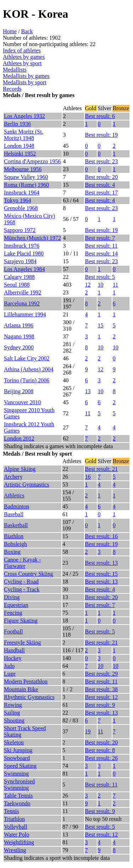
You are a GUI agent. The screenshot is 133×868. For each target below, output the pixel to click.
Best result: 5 (100, 277)
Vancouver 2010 (22, 402)
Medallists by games (26, 76)
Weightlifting (19, 842)
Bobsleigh (15, 544)
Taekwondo (17, 803)
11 (115, 285)
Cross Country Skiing (29, 574)
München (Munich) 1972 (32, 238)
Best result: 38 (101, 689)
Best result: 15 (101, 574)
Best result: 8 (100, 750)
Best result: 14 (101, 253)
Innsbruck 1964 (22, 193)
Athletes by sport (22, 63)
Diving (12, 597)
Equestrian (16, 605)
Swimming (16, 774)
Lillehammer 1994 (25, 314)
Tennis (11, 811)
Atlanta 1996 (19, 325)
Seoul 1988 (17, 285)
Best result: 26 (101, 758)
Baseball (14, 514)
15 (101, 325)
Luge (10, 674)
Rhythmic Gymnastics (29, 697)
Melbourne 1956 (23, 169)
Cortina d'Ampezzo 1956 (32, 161)
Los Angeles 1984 (24, 269)
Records (12, 89)
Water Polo (16, 835)
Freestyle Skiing (22, 642)
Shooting (14, 720)
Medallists (15, 70)
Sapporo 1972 (20, 230)
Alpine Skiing (20, 469)
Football (13, 632)
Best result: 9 (100, 705)
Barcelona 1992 (22, 303)
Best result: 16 (101, 536)
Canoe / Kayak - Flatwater (22, 563)
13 (88, 391)
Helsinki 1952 (20, 154)
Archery (13, 477)
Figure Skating (21, 621)
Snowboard (17, 758)
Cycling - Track (22, 589)
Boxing (12, 552)
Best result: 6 (100, 116)
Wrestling (15, 850)
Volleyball (15, 827)
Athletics (14, 495)
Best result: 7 (100, 238)
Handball (14, 650)
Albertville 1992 (23, 292)
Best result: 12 (101, 697)
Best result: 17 (101, 193)
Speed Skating (20, 766)
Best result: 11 (101, 246)
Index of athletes (22, 50)
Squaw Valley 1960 (26, 177)
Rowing (13, 705)
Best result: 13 (101, 563)
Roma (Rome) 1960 (26, 185)
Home (10, 31)
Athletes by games (24, 57)
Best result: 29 (101, 674)
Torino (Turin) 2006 (27, 380)
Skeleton (14, 742)
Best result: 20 (101, 177)
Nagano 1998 (19, 336)
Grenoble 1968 (21, 208)
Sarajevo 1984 (20, 261)
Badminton (16, 506)
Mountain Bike (21, 689)
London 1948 (19, 146)
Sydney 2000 (19, 347)
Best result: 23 (101, 161)
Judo (9, 666)
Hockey (13, 658)
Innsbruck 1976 (22, 246)
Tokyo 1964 (18, 200)
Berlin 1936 (17, 124)
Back (27, 31)
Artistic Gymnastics (27, 484)
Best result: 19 (101, 135)
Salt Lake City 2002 (27, 358)
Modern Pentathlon (26, 681)
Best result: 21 (101, 469)
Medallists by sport (25, 82)
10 (101, 285)
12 (88, 285)
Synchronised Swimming (19, 785)
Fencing (13, 613)
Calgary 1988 (19, 277)
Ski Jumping (18, 750)
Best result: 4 (100, 185)
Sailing (12, 713)
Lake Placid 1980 (24, 253)
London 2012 (19, 438)
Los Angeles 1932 (24, 116)
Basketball (16, 525)
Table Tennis (18, 796)
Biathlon (14, 536)
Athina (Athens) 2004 (29, 369)
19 (88, 731)
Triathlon (14, 819)
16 (88, 477)
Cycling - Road (21, 582)
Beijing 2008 (19, 391)
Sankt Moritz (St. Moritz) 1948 (24, 135)
